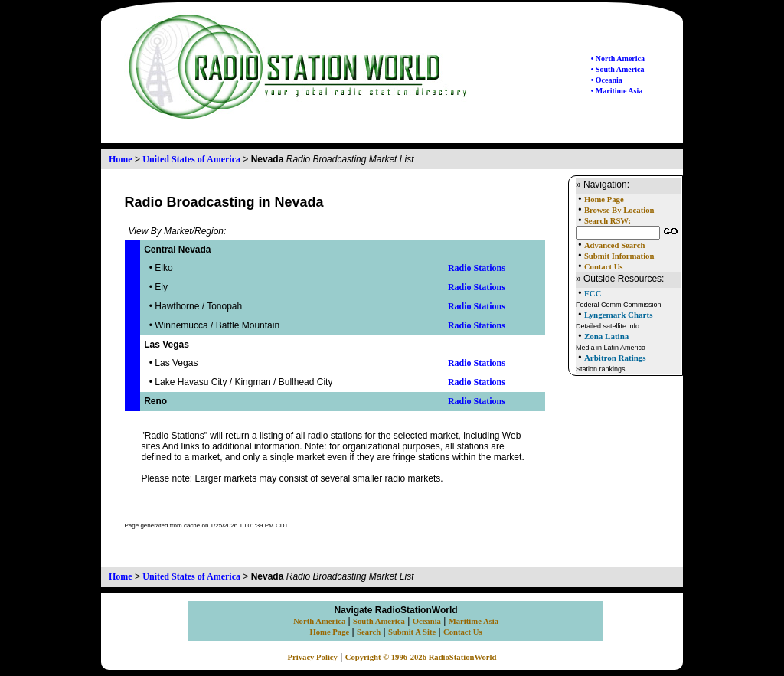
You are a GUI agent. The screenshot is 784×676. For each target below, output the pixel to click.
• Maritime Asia (617, 91)
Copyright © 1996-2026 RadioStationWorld (421, 657)
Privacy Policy (313, 657)
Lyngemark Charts (619, 315)
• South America (618, 69)
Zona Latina (606, 336)
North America (319, 621)
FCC (593, 293)
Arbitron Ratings (615, 358)
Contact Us (604, 267)
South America (379, 621)
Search (369, 632)
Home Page (604, 199)
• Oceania (607, 80)
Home (121, 159)
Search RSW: (608, 221)
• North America (618, 59)
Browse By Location (619, 210)
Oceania (427, 621)
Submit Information (619, 256)
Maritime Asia (474, 621)
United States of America (191, 159)
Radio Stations (477, 268)
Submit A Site (412, 632)
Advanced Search (614, 245)
